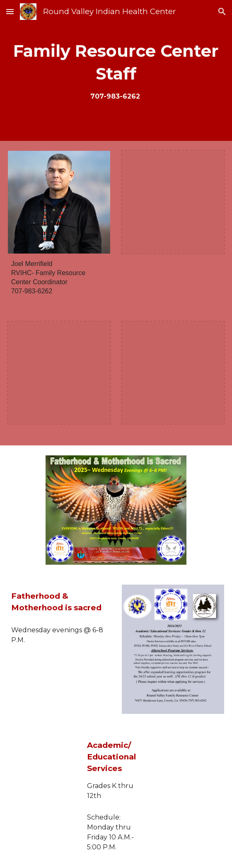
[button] (10, 11)
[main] (116, 70)
